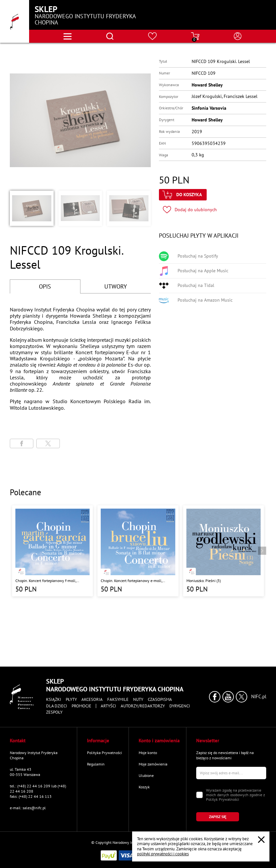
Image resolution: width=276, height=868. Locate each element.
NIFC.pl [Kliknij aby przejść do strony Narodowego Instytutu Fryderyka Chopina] (259, 697)
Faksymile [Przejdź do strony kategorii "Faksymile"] (118, 700)
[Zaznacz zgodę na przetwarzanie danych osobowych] (199, 795)
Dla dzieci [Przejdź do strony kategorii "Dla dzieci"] (57, 706)
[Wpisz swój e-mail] (231, 773)
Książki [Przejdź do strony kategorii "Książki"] (54, 700)
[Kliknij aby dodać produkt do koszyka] (183, 195)
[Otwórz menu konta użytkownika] (238, 36)
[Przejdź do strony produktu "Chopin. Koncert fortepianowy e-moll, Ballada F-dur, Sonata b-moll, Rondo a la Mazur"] (138, 551)
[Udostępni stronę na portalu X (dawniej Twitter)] (48, 443)
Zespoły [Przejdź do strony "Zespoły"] (54, 712)
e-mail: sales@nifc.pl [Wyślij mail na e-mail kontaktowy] (28, 808)
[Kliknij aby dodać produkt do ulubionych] (190, 210)
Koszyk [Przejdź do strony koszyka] (144, 787)
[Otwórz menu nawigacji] (68, 36)
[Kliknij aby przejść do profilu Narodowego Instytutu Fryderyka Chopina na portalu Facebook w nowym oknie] (215, 697)
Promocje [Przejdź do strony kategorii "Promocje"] (81, 706)
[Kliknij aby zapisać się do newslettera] (218, 817)
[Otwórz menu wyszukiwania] (110, 36)
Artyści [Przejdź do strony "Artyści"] (108, 706)
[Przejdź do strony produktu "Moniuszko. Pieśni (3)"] (224, 551)
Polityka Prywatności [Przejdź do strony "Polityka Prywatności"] (104, 753)
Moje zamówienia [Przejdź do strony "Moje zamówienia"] (153, 764)
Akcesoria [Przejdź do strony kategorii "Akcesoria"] (92, 700)
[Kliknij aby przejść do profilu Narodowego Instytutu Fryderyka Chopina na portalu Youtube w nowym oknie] (228, 697)
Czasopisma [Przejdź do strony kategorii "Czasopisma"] (160, 700)
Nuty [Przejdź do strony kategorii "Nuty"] (138, 700)
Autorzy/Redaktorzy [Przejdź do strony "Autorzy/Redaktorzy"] (143, 706)
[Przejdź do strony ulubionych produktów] (153, 36)
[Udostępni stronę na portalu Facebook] (22, 443)
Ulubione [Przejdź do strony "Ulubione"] (146, 775)
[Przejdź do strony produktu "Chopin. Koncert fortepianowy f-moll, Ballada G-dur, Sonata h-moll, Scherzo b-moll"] (52, 551)
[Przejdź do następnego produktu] (262, 551)
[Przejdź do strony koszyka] (195, 36)
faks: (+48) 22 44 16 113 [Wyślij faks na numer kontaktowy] (31, 796)
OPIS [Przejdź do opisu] (45, 286)
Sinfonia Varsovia (209, 108)
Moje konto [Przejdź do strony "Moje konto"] (148, 753)
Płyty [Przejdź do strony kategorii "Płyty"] (71, 700)
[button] (32, 208)
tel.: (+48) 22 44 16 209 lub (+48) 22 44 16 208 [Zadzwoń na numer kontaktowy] (38, 789)
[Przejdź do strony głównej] (15, 21)
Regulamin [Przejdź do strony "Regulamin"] (96, 764)
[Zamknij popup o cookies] (261, 840)
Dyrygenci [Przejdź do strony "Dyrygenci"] (180, 706)
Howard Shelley (207, 85)
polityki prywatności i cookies (163, 854)
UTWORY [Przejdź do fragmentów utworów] (116, 286)
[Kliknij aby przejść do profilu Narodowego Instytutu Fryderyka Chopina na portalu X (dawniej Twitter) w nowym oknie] (241, 697)
